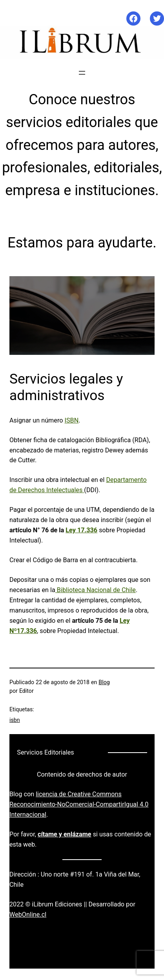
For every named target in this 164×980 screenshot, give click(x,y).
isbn (15, 720)
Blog (104, 682)
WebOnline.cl (28, 914)
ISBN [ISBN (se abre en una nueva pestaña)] (72, 420)
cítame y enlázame (65, 834)
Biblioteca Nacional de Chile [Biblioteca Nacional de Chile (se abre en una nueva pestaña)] (96, 590)
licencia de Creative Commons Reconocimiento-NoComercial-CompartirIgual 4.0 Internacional (79, 804)
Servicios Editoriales (45, 752)
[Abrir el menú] (82, 73)
